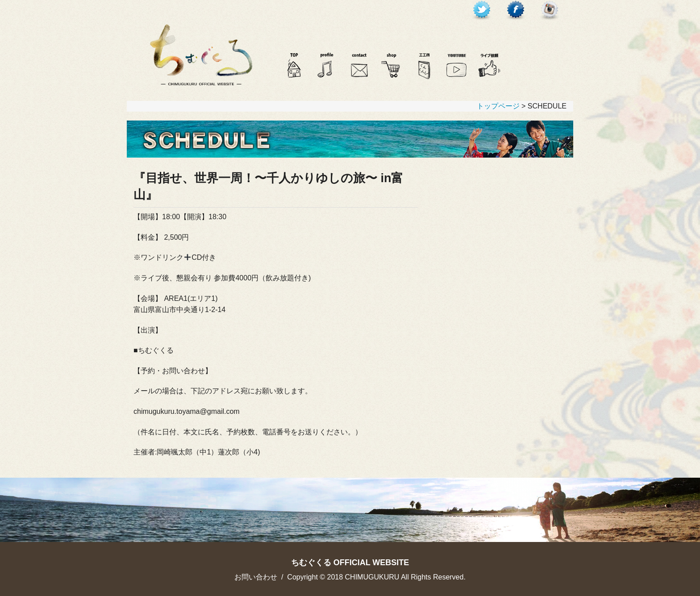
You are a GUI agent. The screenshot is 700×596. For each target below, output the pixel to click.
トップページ (498, 106)
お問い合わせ (256, 577)
